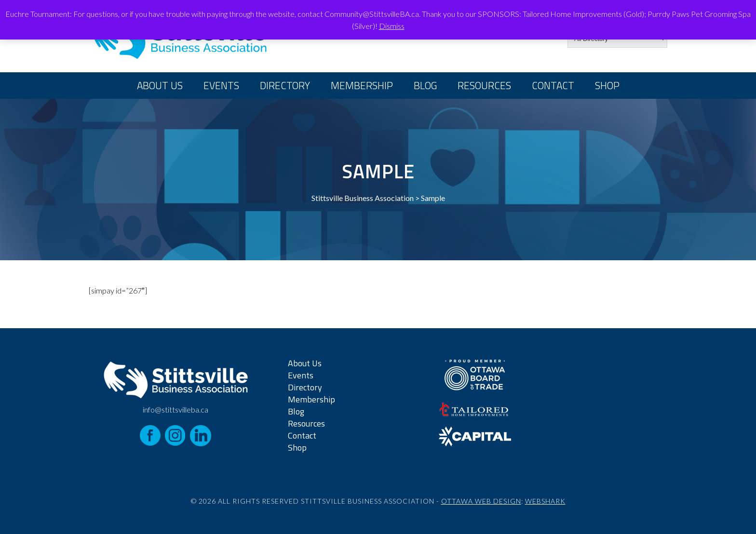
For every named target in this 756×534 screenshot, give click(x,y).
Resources (484, 85)
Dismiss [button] (392, 26)
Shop (607, 85)
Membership (362, 85)
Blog (425, 85)
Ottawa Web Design (481, 501)
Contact (553, 85)
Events (221, 85)
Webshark (545, 501)
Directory (285, 85)
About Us (160, 85)
